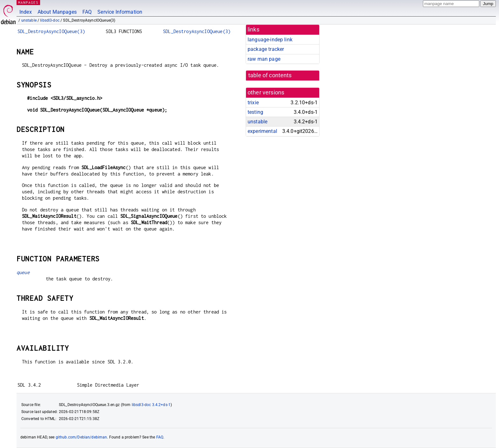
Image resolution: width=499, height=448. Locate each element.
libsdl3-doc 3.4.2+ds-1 (151, 405)
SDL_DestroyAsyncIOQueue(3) (51, 31)
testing (255, 112)
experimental (262, 131)
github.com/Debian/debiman (81, 437)
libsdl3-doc (50, 20)
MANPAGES (28, 2)
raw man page (264, 59)
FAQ (87, 12)
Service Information (120, 12)
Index (26, 12)
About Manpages (57, 12)
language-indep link (270, 40)
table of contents (270, 75)
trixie (253, 103)
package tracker (266, 49)
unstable (29, 20)
